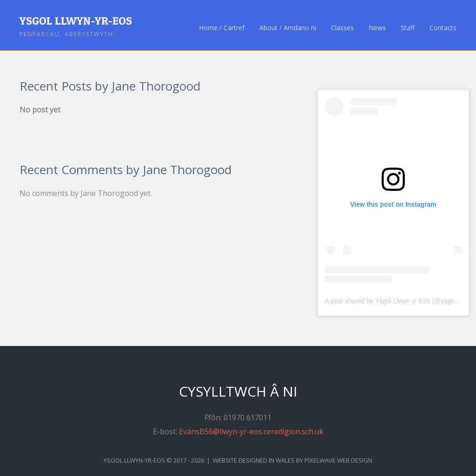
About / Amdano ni (288, 28)
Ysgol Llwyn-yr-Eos (76, 21)
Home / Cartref (222, 28)
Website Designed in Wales (254, 460)
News (377, 28)
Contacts (443, 28)
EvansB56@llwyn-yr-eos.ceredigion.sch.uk (251, 431)
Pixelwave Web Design (338, 460)
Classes (342, 28)
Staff (408, 28)
